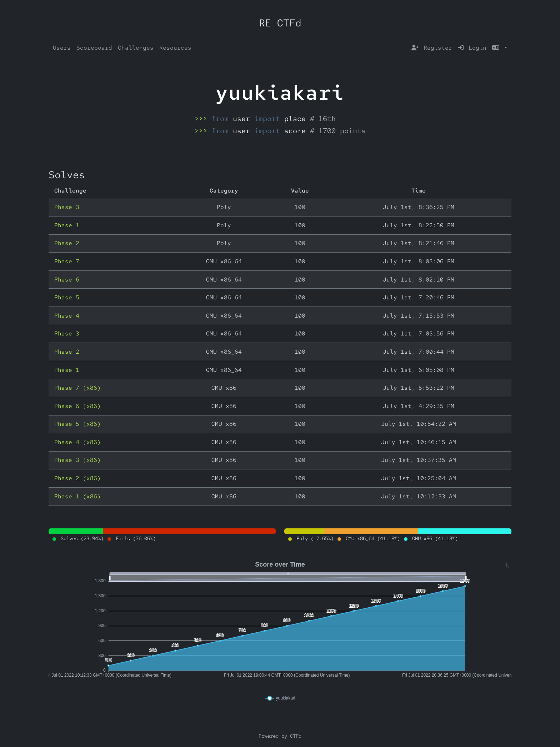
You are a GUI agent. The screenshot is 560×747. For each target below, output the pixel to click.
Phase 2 (67, 243)
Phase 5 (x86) (77, 424)
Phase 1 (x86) (77, 496)
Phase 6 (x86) (77, 406)
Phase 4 (67, 316)
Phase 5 (67, 297)
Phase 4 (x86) (77, 442)
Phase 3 (67, 207)
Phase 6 (67, 280)
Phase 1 (67, 225)
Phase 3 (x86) (77, 460)
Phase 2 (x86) (77, 478)
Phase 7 (67, 261)
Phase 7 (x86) (77, 388)
